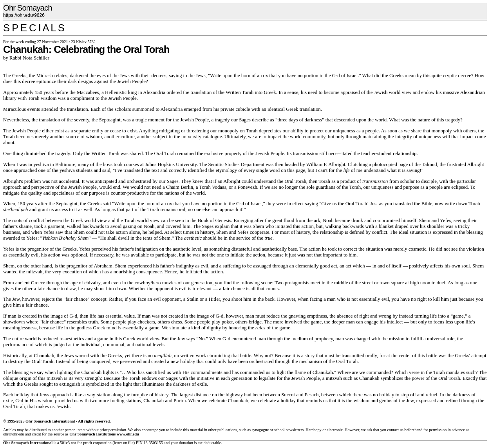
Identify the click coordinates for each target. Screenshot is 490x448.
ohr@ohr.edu (14, 434)
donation (186, 443)
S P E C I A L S (34, 28)
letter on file (124, 443)
